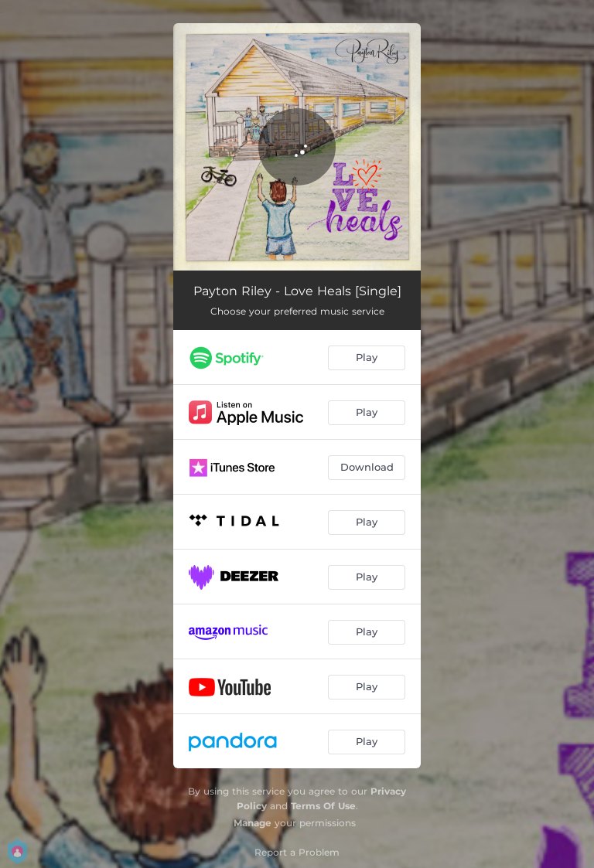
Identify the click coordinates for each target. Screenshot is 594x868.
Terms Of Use (323, 806)
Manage (253, 823)
